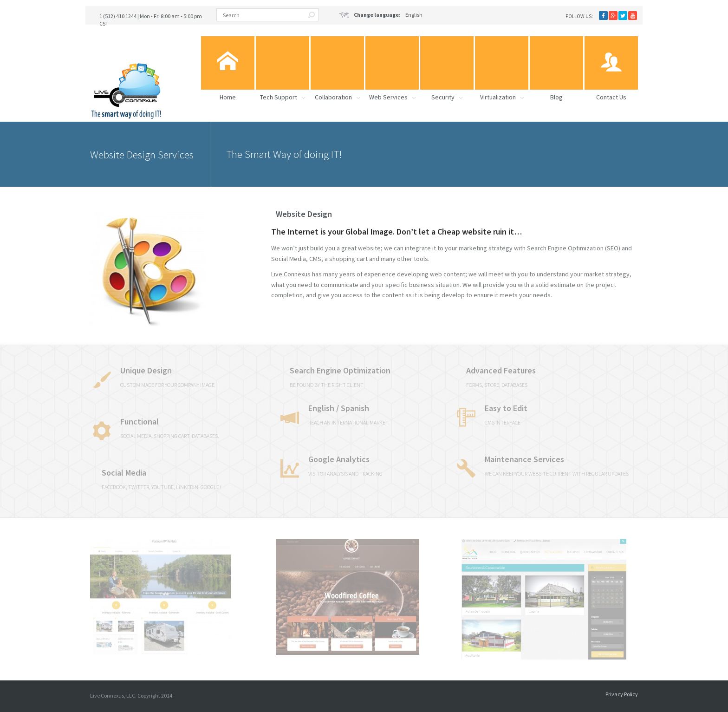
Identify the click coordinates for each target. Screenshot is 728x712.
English (381, 15)
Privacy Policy (622, 694)
